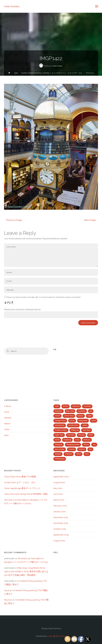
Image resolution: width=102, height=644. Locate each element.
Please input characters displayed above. (23, 309)
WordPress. (61, 636)
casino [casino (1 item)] (57, 416)
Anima (50, 636)
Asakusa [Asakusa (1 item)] (76, 406)
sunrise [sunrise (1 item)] (72, 449)
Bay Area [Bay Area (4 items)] (70, 411)
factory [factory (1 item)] (81, 416)
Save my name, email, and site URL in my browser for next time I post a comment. (43, 297)
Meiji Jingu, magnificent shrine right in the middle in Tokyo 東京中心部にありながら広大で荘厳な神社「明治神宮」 (26, 572)
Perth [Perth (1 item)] (91, 435)
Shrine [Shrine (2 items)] (86, 444)
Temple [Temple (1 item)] (58, 454)
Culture (8, 406)
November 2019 (61, 523)
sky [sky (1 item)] (94, 444)
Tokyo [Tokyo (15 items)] (79, 454)
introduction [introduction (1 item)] (73, 425)
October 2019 (60, 529)
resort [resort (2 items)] (57, 440)
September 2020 (61, 477)
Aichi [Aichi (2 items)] (57, 406)
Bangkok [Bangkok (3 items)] (59, 411)
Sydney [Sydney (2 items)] (82, 449)
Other (7, 429)
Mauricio (8, 600)
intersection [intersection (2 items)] (60, 425)
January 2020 (60, 511)
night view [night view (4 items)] (59, 435)
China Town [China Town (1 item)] (69, 416)
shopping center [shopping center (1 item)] (73, 444)
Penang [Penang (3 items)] (81, 435)
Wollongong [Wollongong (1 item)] (60, 459)
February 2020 (60, 506)
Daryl (7, 590)
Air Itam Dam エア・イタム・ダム (20, 482)
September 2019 (61, 535)
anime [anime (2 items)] (66, 406)
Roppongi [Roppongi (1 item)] (67, 440)
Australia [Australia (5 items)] (87, 406)
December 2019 (61, 517)
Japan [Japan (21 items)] (85, 425)
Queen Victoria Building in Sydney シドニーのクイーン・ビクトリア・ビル (52, 73)
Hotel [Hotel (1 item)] (94, 420)
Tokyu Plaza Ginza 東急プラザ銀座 (20, 477)
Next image (91, 220)
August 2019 (59, 541)
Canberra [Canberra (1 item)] (82, 411)
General (8, 418)
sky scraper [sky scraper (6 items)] (60, 449)
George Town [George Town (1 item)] (60, 420)
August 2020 (59, 482)
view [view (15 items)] (87, 454)
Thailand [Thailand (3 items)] (69, 454)
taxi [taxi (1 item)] (90, 449)
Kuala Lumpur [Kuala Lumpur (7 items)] (61, 430)
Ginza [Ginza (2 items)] (72, 420)
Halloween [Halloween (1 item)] (83, 420)
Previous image (13, 220)
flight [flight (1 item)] (89, 416)
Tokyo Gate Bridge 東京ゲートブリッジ (22, 488)
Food (7, 412)
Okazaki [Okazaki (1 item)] (71, 435)
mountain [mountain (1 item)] (87, 430)
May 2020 (58, 488)
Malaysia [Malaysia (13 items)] (75, 430)
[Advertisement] (76, 372)
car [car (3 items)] (91, 411)
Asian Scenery (12, 6)
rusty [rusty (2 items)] (77, 440)
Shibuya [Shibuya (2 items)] (87, 440)
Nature (7, 423)
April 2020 (58, 494)
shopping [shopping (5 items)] (59, 444)
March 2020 (59, 500)
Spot (16, 73)
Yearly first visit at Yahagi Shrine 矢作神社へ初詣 (26, 494)
